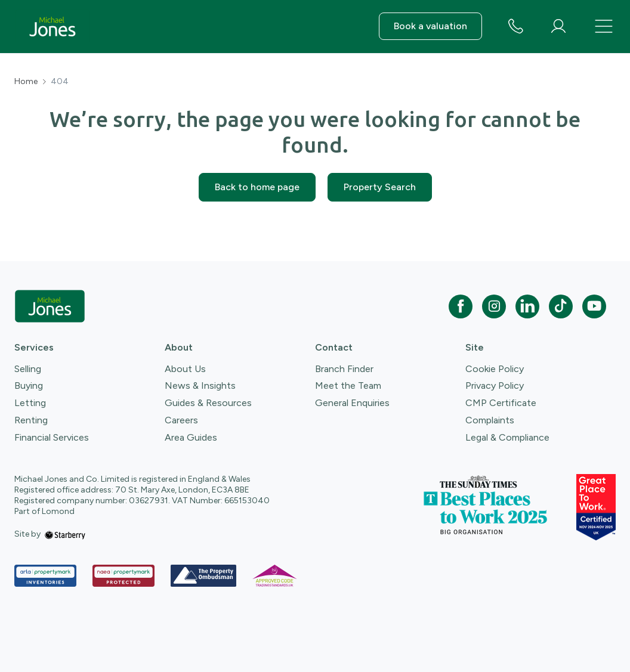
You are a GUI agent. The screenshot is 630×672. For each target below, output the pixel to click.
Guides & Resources (208, 403)
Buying (29, 385)
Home (26, 82)
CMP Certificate (501, 403)
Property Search (380, 187)
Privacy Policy (495, 385)
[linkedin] (527, 306)
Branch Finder (344, 369)
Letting (30, 403)
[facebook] (461, 306)
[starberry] (65, 534)
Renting (31, 420)
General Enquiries (352, 403)
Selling (28, 369)
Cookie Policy (495, 369)
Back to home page (257, 187)
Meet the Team (348, 385)
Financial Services (52, 437)
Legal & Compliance (507, 437)
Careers (181, 420)
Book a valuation (430, 26)
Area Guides (191, 437)
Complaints (490, 420)
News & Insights (200, 385)
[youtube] (594, 306)
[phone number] (515, 27)
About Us (185, 369)
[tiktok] (561, 306)
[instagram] (494, 306)
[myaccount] (558, 26)
